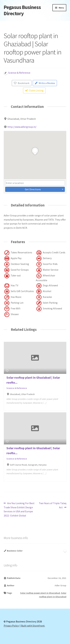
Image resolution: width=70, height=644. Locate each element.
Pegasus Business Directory (22, 10)
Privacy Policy (11, 626)
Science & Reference (17, 388)
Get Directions (33, 189)
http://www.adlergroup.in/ (22, 127)
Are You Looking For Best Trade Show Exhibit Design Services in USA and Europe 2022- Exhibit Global (19, 509)
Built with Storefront (33, 626)
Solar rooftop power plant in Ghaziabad (40, 593)
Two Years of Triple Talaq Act (52, 505)
